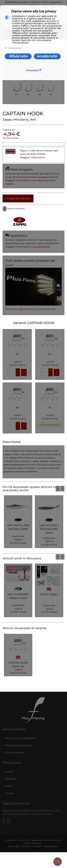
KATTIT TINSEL (49, 594)
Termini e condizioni (32, 846)
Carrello (9, 793)
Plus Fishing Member (25, 177)
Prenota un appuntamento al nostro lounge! (31, 309)
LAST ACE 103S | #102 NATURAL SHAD (49, 529)
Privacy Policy (51, 846)
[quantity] (11, 372)
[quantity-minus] (18, 374)
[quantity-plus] (18, 370)
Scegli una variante (18, 198)
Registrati (11, 779)
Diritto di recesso (15, 753)
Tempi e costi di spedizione (21, 738)
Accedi (9, 771)
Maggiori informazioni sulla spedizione (28, 247)
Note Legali (14, 846)
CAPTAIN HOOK (18, 663)
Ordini (9, 786)
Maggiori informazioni (32, 157)
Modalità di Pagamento (19, 745)
